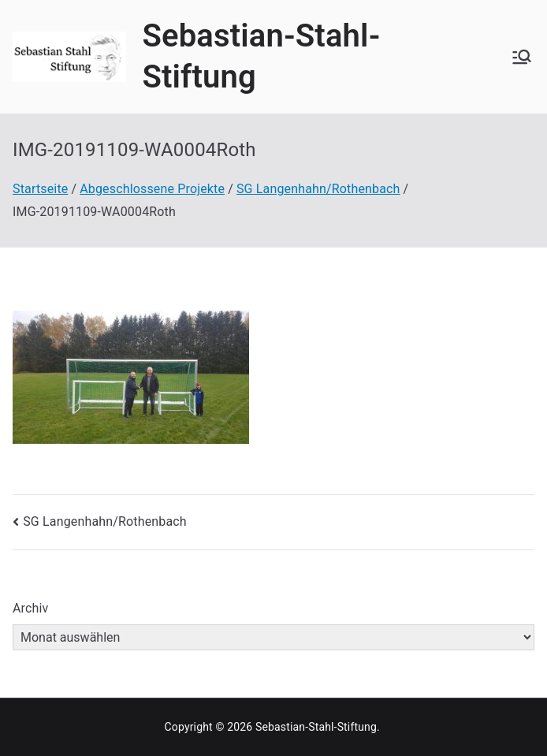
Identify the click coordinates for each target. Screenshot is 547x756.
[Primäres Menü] (522, 57)
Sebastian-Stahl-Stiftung (316, 727)
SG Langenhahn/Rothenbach (105, 521)
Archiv (31, 608)
